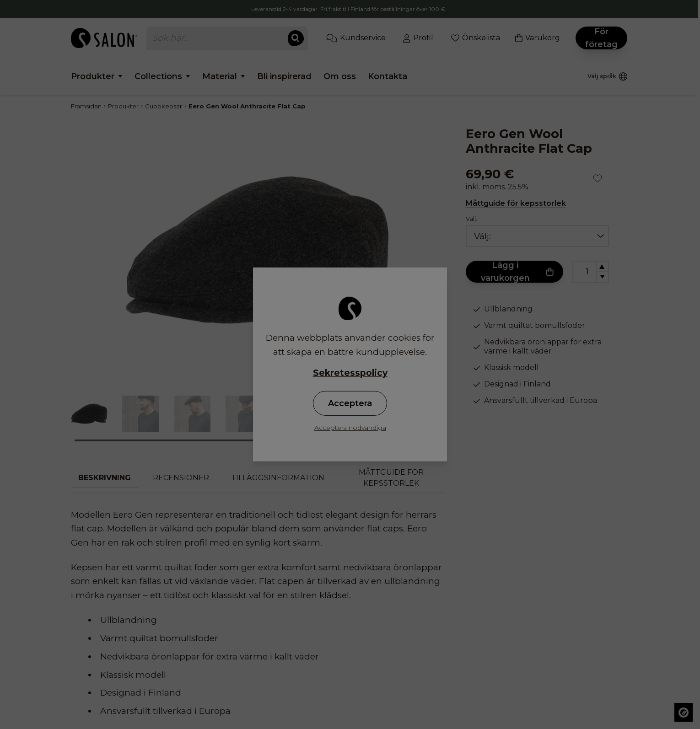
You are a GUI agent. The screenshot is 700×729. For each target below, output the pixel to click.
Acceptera (350, 403)
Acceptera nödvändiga (350, 428)
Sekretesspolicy (350, 373)
